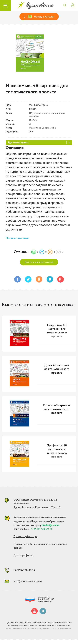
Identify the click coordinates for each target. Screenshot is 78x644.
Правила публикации (25, 537)
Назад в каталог (39, 17)
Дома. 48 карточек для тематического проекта (57, 369)
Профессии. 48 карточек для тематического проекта (57, 451)
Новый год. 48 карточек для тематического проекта (57, 331)
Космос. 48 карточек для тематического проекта (57, 409)
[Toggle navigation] (5, 5)
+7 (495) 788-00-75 (24, 570)
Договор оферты (23, 555)
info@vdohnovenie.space (28, 581)
